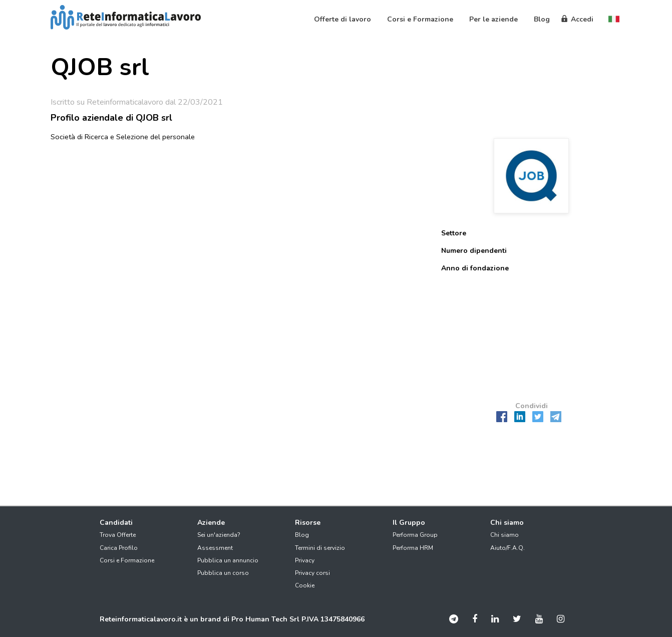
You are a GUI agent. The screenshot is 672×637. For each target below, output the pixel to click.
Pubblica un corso (223, 573)
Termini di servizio (320, 548)
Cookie (305, 585)
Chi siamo (505, 535)
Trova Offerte (118, 535)
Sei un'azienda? (219, 535)
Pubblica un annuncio (228, 560)
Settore (454, 233)
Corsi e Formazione (127, 560)
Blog (302, 535)
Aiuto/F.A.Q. (508, 548)
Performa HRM (413, 548)
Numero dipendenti (474, 251)
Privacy (305, 560)
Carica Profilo (119, 548)
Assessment (215, 548)
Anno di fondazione (475, 268)
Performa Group (415, 535)
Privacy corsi (312, 573)
